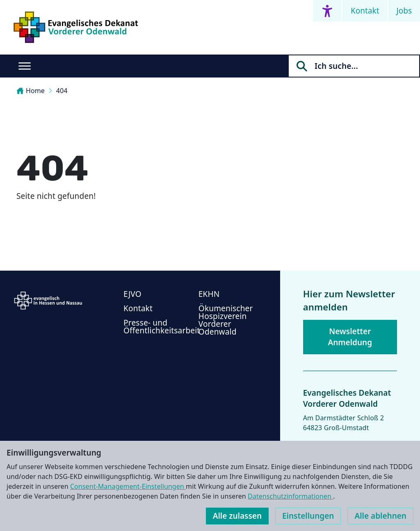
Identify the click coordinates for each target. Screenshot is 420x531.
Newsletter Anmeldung (350, 337)
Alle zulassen (237, 516)
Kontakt (365, 11)
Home (31, 91)
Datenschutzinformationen (290, 496)
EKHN (209, 294)
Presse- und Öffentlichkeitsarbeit (162, 327)
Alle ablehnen (380, 516)
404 (62, 91)
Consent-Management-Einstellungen (128, 486)
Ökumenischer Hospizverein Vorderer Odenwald (226, 320)
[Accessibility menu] (327, 11)
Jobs (404, 11)
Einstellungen (308, 516)
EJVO (132, 294)
